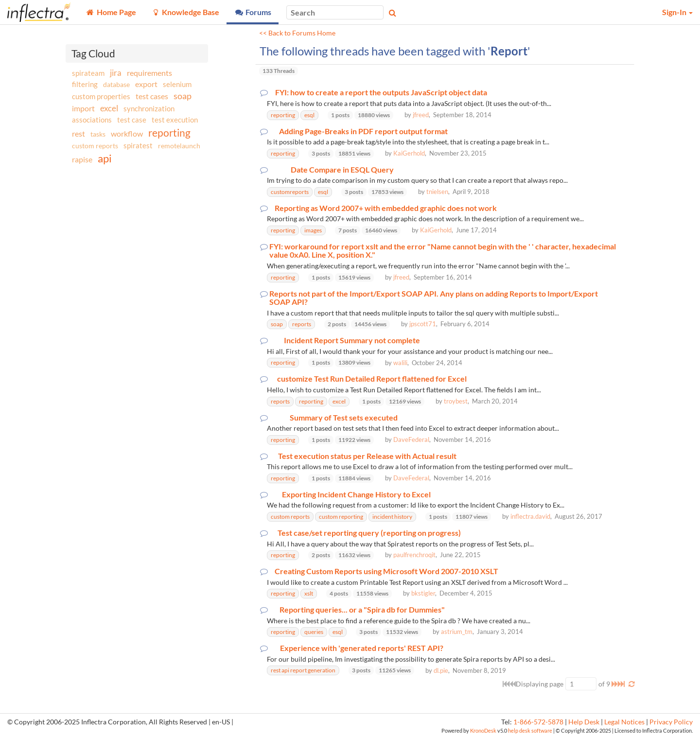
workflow (127, 133)
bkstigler (423, 593)
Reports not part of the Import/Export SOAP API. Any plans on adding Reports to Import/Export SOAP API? (434, 298)
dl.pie (441, 670)
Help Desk (584, 722)
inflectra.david (530, 516)
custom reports (95, 146)
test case (132, 120)
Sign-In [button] (677, 12)
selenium (177, 84)
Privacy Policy (671, 722)
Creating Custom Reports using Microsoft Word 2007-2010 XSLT (386, 571)
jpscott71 (423, 324)
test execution (175, 120)
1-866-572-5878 (538, 722)
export (146, 84)
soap (183, 96)
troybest (456, 401)
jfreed (421, 115)
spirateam (88, 73)
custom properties (101, 96)
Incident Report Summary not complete (352, 340)
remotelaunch (179, 146)
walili (400, 363)
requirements (149, 73)
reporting (169, 132)
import (83, 108)
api (105, 158)
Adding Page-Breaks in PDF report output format (363, 131)
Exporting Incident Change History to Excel (356, 494)
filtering (85, 84)
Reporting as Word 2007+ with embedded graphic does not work (386, 208)
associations (92, 120)
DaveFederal (411, 439)
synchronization (149, 108)
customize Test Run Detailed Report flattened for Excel (372, 379)
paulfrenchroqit (414, 555)
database (116, 84)
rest (79, 133)
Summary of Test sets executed (344, 418)
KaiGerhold (409, 153)
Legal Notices (624, 722)
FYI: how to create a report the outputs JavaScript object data (381, 92)
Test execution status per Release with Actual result (367, 456)
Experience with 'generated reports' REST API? (362, 648)
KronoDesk (483, 730)
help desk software (530, 730)
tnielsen (437, 192)
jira (116, 73)
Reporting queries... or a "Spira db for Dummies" (362, 610)
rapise (82, 159)
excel (109, 108)
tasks (98, 134)
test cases (152, 96)
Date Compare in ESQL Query (342, 170)
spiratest (138, 145)
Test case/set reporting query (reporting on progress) (369, 533)
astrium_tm (457, 632)
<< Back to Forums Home (297, 33)
